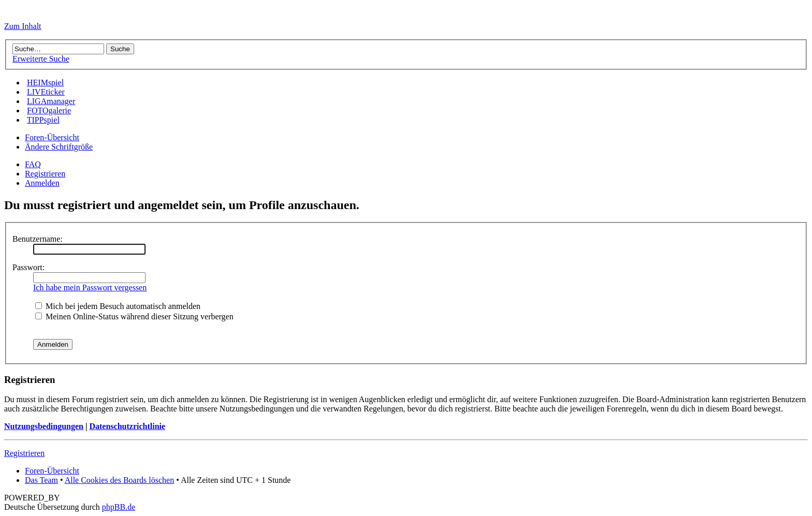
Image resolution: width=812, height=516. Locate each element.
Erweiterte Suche (41, 59)
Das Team (41, 480)
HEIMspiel (45, 83)
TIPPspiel (43, 120)
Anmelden (42, 183)
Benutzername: (38, 239)
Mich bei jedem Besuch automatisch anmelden (118, 306)
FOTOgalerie (49, 110)
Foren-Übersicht (52, 137)
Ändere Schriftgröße (59, 147)
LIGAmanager (51, 101)
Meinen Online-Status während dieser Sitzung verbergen (134, 316)
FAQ (33, 164)
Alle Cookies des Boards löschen (120, 480)
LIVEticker (46, 92)
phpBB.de (119, 507)
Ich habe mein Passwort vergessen (90, 288)
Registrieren (45, 174)
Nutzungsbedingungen (44, 426)
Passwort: (28, 267)
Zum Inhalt (23, 26)
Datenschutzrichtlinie (127, 426)
